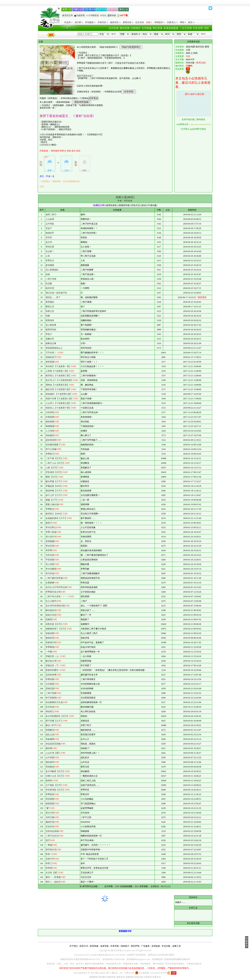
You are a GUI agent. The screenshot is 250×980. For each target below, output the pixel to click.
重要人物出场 (52, 504)
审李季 (49, 550)
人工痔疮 (50, 431)
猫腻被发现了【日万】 (56, 629)
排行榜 (79, 22)
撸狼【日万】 (52, 477)
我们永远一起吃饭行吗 (56, 293)
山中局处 (50, 224)
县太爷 (49, 242)
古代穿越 (146, 28)
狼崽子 (49, 523)
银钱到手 (50, 233)
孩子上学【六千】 (54, 495)
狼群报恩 (50, 804)
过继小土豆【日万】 (55, 776)
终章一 (49, 854)
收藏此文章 (99, 205)
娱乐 (191, 22)
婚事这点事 (51, 343)
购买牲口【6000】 (54, 514)
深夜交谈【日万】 (54, 624)
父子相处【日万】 (54, 785)
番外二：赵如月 (53, 882)
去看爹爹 (50, 583)
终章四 (49, 868)
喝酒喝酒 (50, 426)
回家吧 (49, 619)
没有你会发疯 (52, 831)
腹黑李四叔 (51, 330)
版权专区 (115, 22)
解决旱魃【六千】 (54, 481)
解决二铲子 (51, 725)
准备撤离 (50, 739)
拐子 (48, 840)
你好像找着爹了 (53, 445)
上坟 (48, 256)
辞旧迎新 (50, 799)
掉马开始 (50, 573)
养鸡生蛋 (50, 247)
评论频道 (90, 22)
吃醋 (48, 316)
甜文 (74, 151)
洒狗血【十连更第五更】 (57, 385)
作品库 (68, 22)
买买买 (49, 238)
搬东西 (49, 748)
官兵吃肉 (50, 707)
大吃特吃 (50, 412)
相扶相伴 (50, 762)
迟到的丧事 (51, 675)
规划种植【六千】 (54, 491)
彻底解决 (50, 730)
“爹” (48, 808)
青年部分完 (51, 850)
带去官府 (50, 546)
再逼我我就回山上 (54, 348)
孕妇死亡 (50, 712)
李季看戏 (50, 647)
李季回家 (50, 679)
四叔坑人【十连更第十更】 (58, 408)
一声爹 (49, 652)
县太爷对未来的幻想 (55, 606)
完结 (206, 28)
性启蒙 (49, 284)
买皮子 (49, 228)
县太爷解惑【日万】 (55, 771)
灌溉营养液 (124, 205)
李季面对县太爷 (53, 592)
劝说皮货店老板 (53, 744)
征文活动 (140, 22)
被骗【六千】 (52, 500)
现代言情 (125, 28)
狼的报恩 (50, 422)
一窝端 (49, 845)
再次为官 (50, 813)
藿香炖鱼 (50, 320)
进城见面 (50, 688)
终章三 (49, 863)
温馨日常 (50, 339)
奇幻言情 (157, 28)
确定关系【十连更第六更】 (58, 389)
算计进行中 (51, 537)
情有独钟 (55, 151)
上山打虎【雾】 (53, 753)
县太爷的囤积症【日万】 (57, 716)
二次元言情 (186, 28)
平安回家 (50, 560)
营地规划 (50, 767)
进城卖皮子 (51, 357)
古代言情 (114, 28)
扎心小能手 (51, 601)
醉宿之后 (50, 307)
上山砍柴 (50, 219)
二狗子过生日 (52, 836)
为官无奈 (50, 555)
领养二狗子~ (52, 215)
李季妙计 (50, 454)
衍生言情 (198, 28)
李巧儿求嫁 (51, 449)
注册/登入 (172, 22)
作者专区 (103, 22)
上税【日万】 (52, 468)
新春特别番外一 (53, 670)
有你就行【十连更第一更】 (58, 366)
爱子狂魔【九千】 (54, 721)
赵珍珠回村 (51, 440)
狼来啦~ (49, 781)
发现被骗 (50, 541)
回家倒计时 (51, 642)
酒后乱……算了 (53, 297)
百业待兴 (50, 827)
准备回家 (50, 633)
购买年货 (50, 288)
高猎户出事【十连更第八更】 (59, 399)
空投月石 (136, 205)
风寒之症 (50, 311)
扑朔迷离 (50, 417)
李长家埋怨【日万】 (55, 790)
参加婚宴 (50, 265)
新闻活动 (128, 22)
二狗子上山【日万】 (55, 463)
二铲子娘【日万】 (54, 458)
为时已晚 (50, 817)
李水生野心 (51, 527)
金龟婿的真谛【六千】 (56, 518)
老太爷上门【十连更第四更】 (59, 380)
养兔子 (49, 334)
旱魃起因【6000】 (54, 486)
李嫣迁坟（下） (53, 665)
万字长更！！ (52, 353)
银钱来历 (50, 638)
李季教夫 (50, 509)
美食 (69, 151)
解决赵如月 (51, 610)
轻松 (78, 151)
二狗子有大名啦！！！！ (57, 596)
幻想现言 (136, 28)
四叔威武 (50, 435)
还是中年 (50, 859)
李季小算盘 (51, 532)
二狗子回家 (51, 693)
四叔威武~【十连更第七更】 (59, 394)
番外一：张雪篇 (53, 877)
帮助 (183, 22)
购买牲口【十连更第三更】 (58, 376)
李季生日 (50, 261)
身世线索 (50, 362)
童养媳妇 (50, 302)
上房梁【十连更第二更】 (57, 371)
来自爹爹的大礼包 (54, 702)
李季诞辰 (50, 794)
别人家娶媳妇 (52, 270)
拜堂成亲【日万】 (54, 472)
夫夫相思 (50, 684)
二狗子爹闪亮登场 (54, 578)
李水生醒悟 (51, 569)
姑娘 (48, 274)
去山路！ (50, 251)
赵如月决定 (51, 615)
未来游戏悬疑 (171, 28)
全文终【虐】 (52, 873)
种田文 (63, 151)
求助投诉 (160, 22)
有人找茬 (50, 564)
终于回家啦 (51, 698)
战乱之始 (50, 735)
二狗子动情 (51, 279)
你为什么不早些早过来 (56, 587)
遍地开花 (50, 822)
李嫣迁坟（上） (53, 656)
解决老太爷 (51, 661)
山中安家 (50, 758)
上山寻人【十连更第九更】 (58, 403)
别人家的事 (51, 325)
